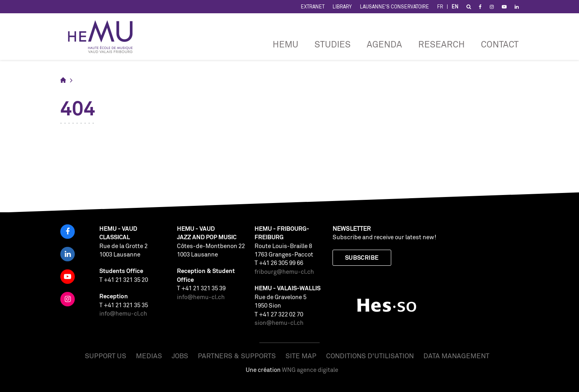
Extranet (313, 7)
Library (342, 7)
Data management (456, 356)
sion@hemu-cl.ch (279, 323)
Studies (333, 44)
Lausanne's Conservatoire (394, 7)
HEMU (285, 44)
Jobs (180, 356)
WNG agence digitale (310, 370)
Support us (106, 356)
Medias (149, 356)
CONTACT (500, 44)
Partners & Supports (237, 356)
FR (440, 7)
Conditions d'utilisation (370, 356)
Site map (301, 356)
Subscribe (362, 258)
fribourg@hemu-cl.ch (284, 272)
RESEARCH (441, 44)
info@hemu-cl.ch (123, 313)
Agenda (384, 44)
